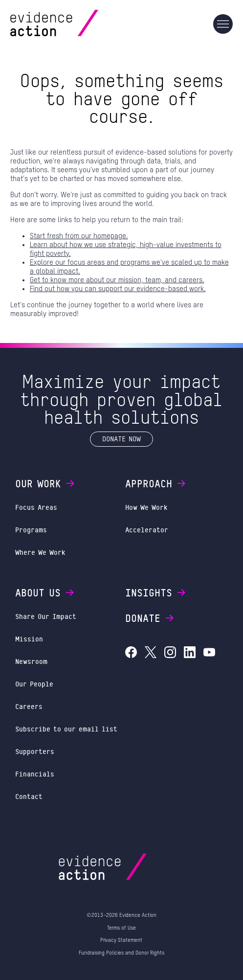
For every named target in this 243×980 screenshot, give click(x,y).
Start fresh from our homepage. (79, 236)
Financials (35, 774)
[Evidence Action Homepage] (73, 24)
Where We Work (40, 552)
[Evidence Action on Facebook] (131, 653)
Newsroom (31, 661)
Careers (29, 706)
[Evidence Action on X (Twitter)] (151, 653)
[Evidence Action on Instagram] (170, 653)
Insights (156, 593)
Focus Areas (36, 507)
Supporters (35, 751)
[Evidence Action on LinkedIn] (190, 653)
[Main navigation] (223, 24)
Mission (29, 639)
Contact (29, 796)
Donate (150, 618)
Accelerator (147, 530)
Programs (31, 530)
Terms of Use (121, 928)
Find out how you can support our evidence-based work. (118, 289)
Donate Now (121, 439)
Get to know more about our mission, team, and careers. (117, 280)
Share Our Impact (46, 616)
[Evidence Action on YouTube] (209, 653)
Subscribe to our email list (66, 729)
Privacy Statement (121, 940)
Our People (34, 684)
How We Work (146, 507)
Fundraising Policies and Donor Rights (121, 953)
